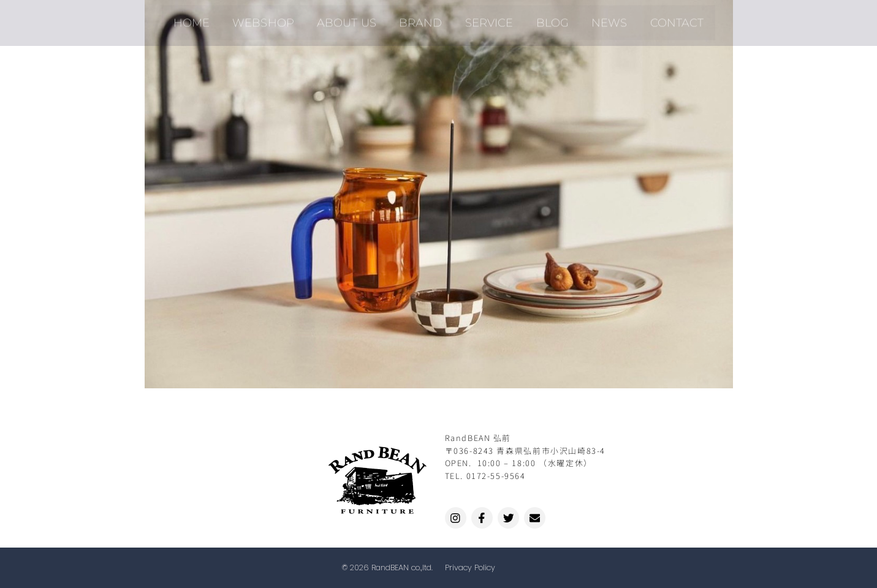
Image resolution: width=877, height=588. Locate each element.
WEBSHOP (275, 17)
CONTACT (660, 17)
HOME (208, 17)
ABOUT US (354, 17)
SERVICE (487, 17)
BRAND (423, 17)
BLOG (545, 17)
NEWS (598, 17)
